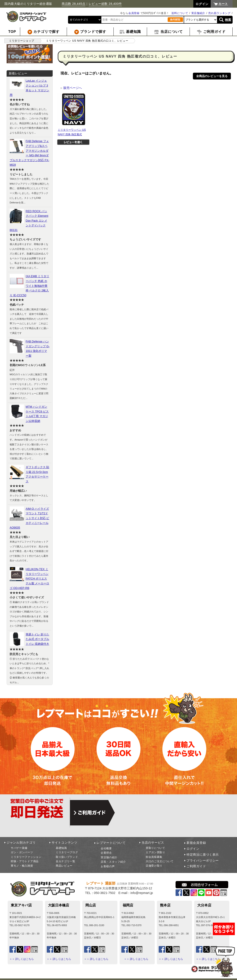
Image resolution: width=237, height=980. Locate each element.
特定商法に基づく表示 (203, 855)
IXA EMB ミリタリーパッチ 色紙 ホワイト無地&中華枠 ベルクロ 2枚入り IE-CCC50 (29, 286)
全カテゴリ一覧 (66, 861)
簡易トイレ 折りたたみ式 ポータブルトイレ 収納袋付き (38, 639)
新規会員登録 (196, 843)
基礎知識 (61, 848)
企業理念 (106, 853)
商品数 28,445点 (74, 4)
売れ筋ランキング (219, 13)
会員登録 (134, 13)
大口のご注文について (160, 861)
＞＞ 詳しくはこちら (22, 959)
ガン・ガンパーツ (22, 852)
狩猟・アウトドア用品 (25, 861)
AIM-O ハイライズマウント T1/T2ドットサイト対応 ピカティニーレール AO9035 (29, 518)
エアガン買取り (155, 852)
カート (223, 4)
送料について (180, 13)
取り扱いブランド (67, 857)
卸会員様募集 (154, 857)
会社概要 (106, 848)
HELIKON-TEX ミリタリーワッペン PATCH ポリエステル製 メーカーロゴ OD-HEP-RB (29, 579)
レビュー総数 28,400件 (105, 4)
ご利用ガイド (196, 866)
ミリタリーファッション (26, 857)
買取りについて (155, 848)
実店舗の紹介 (109, 857)
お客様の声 (108, 866)
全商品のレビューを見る (212, 76)
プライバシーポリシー (203, 860)
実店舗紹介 (198, 13)
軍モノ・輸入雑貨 (22, 866)
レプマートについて (111, 843)
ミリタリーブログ (67, 852)
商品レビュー (64, 866)
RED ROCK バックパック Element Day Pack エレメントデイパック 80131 (29, 221)
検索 (228, 20)
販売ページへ (71, 88)
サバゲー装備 (19, 848)
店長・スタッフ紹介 (113, 862)
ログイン (193, 849)
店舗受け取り (154, 866)
